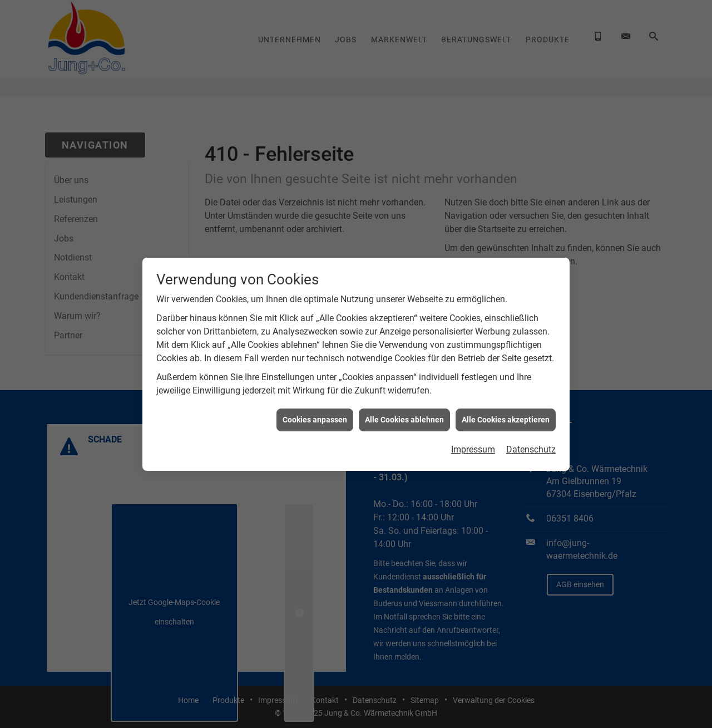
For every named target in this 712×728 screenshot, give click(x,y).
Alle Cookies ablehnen (404, 415)
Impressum (473, 446)
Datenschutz (531, 446)
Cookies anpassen (315, 415)
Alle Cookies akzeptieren (506, 415)
